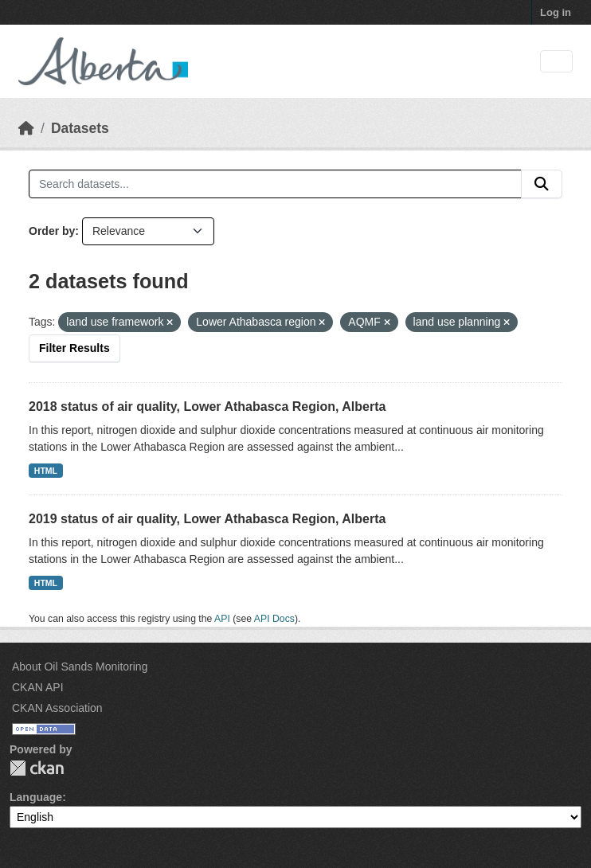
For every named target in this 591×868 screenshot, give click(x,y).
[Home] (26, 128)
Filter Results (74, 348)
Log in (556, 12)
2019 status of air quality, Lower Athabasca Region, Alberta (207, 519)
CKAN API (38, 687)
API (222, 619)
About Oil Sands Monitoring (80, 667)
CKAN (37, 768)
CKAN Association (57, 708)
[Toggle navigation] (556, 62)
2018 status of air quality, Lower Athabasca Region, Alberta (207, 407)
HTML (46, 471)
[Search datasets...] (275, 184)
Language (36, 797)
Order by (52, 231)
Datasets (80, 128)
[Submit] (542, 184)
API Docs (274, 619)
